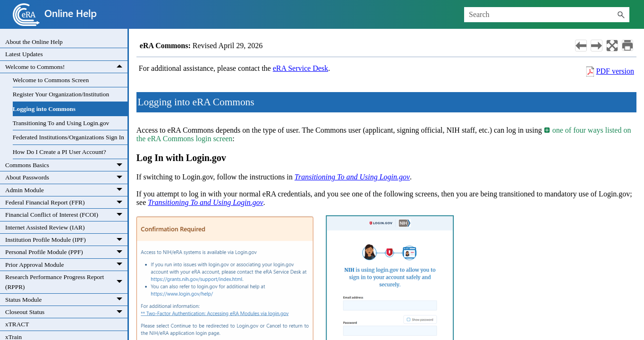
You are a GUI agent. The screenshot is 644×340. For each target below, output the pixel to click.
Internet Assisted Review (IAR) (45, 227)
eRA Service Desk (301, 68)
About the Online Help (34, 42)
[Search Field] (547, 15)
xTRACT (17, 324)
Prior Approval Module (66, 265)
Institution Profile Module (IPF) (66, 240)
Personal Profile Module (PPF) (66, 252)
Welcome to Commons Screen (51, 80)
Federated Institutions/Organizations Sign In (68, 137)
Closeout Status (66, 312)
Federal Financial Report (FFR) (66, 202)
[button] (621, 15)
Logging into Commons (44, 109)
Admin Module (66, 190)
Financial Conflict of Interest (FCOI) (66, 215)
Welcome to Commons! (66, 67)
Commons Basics (66, 165)
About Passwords (66, 177)
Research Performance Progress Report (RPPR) (66, 282)
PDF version (615, 71)
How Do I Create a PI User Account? (59, 152)
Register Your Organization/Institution (61, 94)
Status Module (66, 300)
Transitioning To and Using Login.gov (61, 123)
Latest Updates (24, 54)
